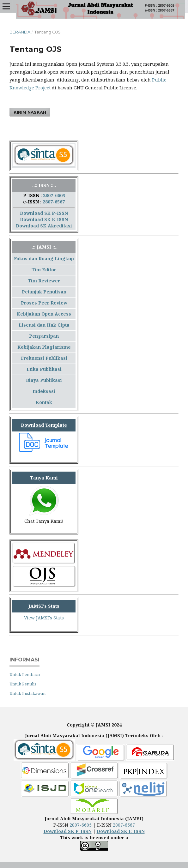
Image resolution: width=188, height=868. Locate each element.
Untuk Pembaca (25, 674)
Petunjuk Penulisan (44, 292)
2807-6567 (54, 202)
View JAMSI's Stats (44, 618)
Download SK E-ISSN (44, 219)
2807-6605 (54, 195)
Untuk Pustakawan (27, 693)
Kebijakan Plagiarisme (44, 347)
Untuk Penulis (23, 684)
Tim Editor (44, 270)
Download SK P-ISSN (44, 213)
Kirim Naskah (30, 112)
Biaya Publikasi (44, 380)
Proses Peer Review (44, 303)
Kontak (44, 402)
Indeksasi (44, 391)
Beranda (20, 32)
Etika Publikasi (44, 369)
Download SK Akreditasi (44, 226)
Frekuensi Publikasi (44, 358)
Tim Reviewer (44, 281)
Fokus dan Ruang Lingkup (44, 259)
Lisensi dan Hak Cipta (44, 325)
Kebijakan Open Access (44, 314)
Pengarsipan (44, 336)
